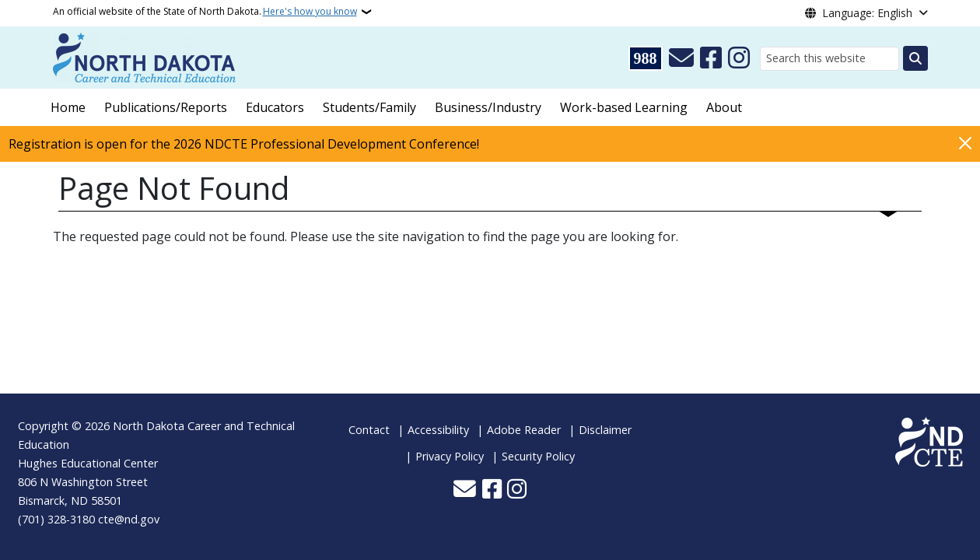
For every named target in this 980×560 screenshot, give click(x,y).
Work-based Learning (624, 107)
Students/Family (369, 107)
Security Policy (538, 456)
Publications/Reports (166, 107)
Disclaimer (605, 430)
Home (68, 107)
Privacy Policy (450, 456)
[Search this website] (829, 59)
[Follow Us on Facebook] (711, 58)
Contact (369, 430)
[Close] (965, 143)
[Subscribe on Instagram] (739, 58)
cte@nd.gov (129, 519)
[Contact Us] (681, 58)
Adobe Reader (524, 430)
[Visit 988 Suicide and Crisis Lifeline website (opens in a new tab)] (646, 58)
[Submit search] (915, 58)
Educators (275, 107)
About (724, 107)
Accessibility (438, 430)
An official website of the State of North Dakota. (205, 12)
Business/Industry (488, 107)
